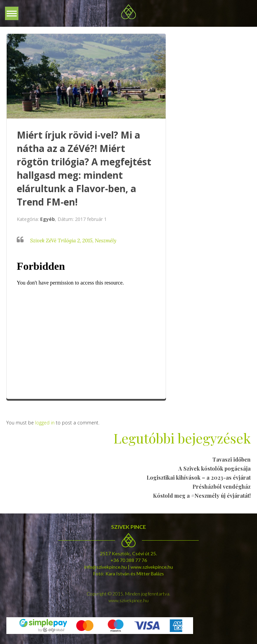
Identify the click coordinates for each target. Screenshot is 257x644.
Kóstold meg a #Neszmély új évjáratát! (202, 496)
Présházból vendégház (222, 487)
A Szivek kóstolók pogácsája (215, 468)
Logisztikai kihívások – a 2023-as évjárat (199, 477)
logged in (45, 423)
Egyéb (48, 219)
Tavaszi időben (232, 459)
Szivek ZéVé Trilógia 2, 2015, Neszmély (73, 240)
